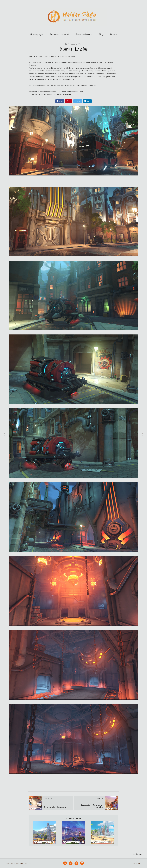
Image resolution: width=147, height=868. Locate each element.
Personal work (84, 34)
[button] (137, 854)
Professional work (59, 34)
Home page (36, 34)
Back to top (137, 863)
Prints (114, 34)
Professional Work (73, 44)
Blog (101, 34)
